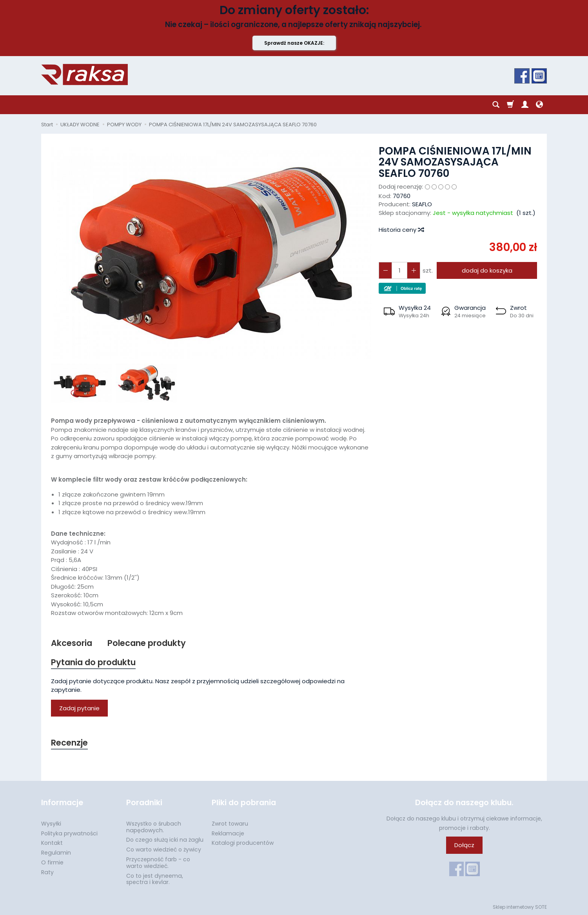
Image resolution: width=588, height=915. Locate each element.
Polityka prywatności (69, 833)
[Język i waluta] (539, 105)
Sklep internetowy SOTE (520, 907)
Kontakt (52, 843)
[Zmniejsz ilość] (414, 270)
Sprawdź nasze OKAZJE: (294, 43)
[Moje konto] (525, 105)
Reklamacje (228, 833)
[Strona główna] (84, 75)
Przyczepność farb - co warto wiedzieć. (158, 863)
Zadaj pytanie (79, 708)
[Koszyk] (510, 105)
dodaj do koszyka (487, 270)
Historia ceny (401, 230)
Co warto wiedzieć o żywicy (164, 850)
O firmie (52, 862)
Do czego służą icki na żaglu (165, 840)
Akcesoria (72, 643)
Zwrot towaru (230, 824)
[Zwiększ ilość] (385, 270)
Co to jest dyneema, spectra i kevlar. (155, 879)
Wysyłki (51, 824)
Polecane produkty (147, 643)
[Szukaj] (496, 105)
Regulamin (56, 853)
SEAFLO (422, 204)
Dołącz (464, 845)
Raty (47, 872)
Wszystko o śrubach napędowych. (154, 827)
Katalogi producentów (243, 843)
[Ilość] (399, 270)
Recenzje (69, 743)
